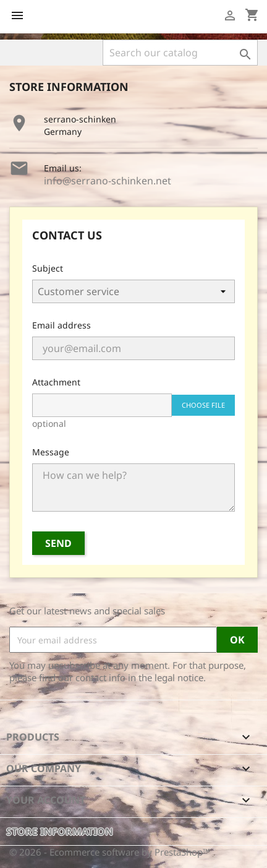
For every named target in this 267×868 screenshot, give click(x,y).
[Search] (180, 53)
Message (51, 452)
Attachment (56, 382)
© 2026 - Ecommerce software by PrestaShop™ (110, 852)
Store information (60, 831)
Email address (61, 325)
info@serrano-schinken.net (108, 181)
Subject (48, 268)
